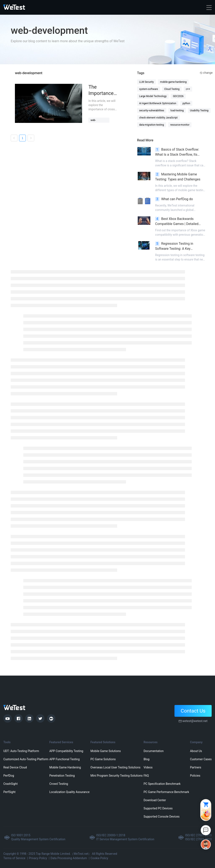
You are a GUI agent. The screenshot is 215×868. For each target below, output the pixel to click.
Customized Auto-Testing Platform (26, 759)
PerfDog (9, 776)
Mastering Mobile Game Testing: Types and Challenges (178, 177)
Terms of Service (14, 858)
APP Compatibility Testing (66, 751)
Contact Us (193, 711)
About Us (196, 751)
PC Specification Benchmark (162, 784)
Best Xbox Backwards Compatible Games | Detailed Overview (177, 222)
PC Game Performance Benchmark (166, 792)
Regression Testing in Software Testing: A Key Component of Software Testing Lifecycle (179, 246)
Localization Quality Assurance (69, 792)
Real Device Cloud (15, 767)
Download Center (155, 800)
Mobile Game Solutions (106, 751)
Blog (147, 759)
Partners (196, 767)
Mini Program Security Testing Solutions (117, 776)
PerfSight (9, 792)
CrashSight (10, 784)
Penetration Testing (62, 776)
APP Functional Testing (64, 759)
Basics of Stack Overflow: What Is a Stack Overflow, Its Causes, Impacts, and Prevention (179, 152)
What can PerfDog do (174, 199)
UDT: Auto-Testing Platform (21, 751)
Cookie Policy (99, 858)
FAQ (146, 776)
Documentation (154, 751)
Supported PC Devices (158, 808)
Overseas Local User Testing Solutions (115, 767)
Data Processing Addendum (69, 858)
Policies (195, 776)
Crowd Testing (59, 784)
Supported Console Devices (162, 817)
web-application (97, 121)
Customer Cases (201, 759)
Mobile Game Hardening (65, 767)
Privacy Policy (38, 858)
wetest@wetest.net (195, 721)
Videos (148, 767)
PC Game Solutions (103, 759)
